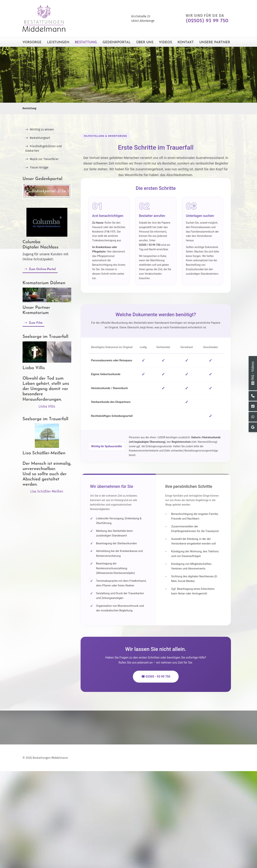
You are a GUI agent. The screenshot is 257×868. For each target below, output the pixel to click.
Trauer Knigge (39, 167)
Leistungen (58, 42)
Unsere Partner (215, 42)
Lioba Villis (47, 406)
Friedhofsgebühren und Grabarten (44, 148)
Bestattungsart (40, 138)
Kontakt (186, 42)
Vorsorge (32, 42)
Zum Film (36, 323)
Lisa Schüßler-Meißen (47, 491)
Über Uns (145, 42)
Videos (165, 42)
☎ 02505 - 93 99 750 (156, 677)
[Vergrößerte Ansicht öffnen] (47, 295)
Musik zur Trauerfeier (44, 159)
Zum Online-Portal (42, 269)
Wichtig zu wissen (42, 129)
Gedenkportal (117, 42)
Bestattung (86, 42)
